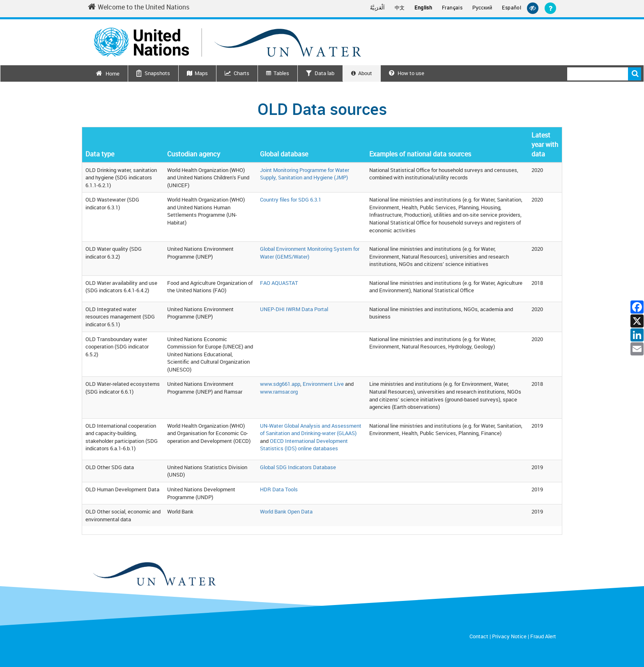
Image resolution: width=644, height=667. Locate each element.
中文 (400, 8)
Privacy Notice (509, 636)
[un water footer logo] (154, 574)
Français (452, 8)
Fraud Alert (543, 636)
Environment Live (323, 384)
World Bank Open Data (286, 511)
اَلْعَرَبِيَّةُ (377, 8)
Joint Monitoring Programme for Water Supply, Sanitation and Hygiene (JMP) (305, 174)
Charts (241, 73)
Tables (281, 73)
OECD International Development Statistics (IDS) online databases (304, 445)
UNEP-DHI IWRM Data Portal (294, 309)
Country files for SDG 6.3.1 (291, 199)
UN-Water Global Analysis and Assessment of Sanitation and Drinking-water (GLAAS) (311, 430)
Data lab (324, 73)
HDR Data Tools (279, 489)
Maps (201, 73)
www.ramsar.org (279, 392)
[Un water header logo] (228, 42)
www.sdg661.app (280, 384)
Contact (479, 636)
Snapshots (157, 73)
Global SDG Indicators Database (298, 467)
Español (512, 8)
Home (113, 73)
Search (635, 74)
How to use (407, 73)
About (365, 73)
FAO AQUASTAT (279, 283)
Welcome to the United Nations (139, 7)
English (423, 8)
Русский (482, 8)
